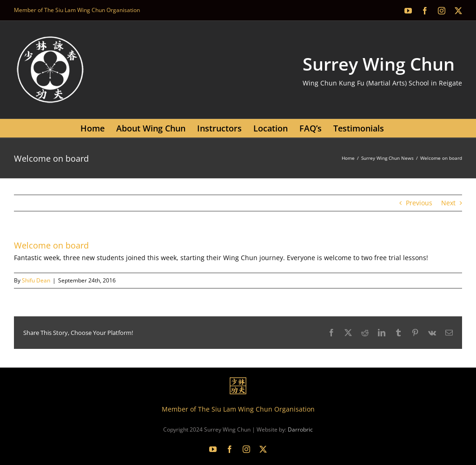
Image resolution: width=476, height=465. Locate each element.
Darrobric (300, 429)
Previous (419, 203)
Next (448, 203)
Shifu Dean (36, 280)
